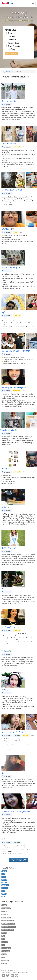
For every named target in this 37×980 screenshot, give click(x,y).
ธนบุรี (3, 874)
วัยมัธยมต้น (11, 40)
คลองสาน (4, 871)
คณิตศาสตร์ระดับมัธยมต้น (8, 924)
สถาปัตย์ (4, 954)
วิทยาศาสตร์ (5, 942)
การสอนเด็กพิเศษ (6, 908)
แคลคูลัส (4, 963)
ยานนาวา (4, 882)
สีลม (3, 896)
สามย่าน (4, 894)
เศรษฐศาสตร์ (5, 960)
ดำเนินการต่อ (11, 54)
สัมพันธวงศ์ (5, 888)
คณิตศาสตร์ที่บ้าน (6, 917)
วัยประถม (11, 36)
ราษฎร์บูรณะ (5, 885)
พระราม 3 (4, 880)
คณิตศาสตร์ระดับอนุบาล (8, 930)
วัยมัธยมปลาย (12, 43)
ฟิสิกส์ (3, 939)
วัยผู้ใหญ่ (10, 49)
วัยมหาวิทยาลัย (13, 46)
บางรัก (4, 877)
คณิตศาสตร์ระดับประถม (8, 921)
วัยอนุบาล (11, 33)
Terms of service (7, 973)
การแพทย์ (4, 911)
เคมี (3, 957)
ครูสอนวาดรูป (7, 72)
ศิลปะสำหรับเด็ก (6, 951)
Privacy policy (17, 973)
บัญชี (3, 936)
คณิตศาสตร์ (5, 914)
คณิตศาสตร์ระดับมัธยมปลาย (9, 927)
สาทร (3, 891)
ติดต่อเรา (25, 973)
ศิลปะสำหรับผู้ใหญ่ (6, 948)
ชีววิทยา (4, 933)
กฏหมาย (4, 905)
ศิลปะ (3, 945)
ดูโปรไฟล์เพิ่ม (18, 860)
